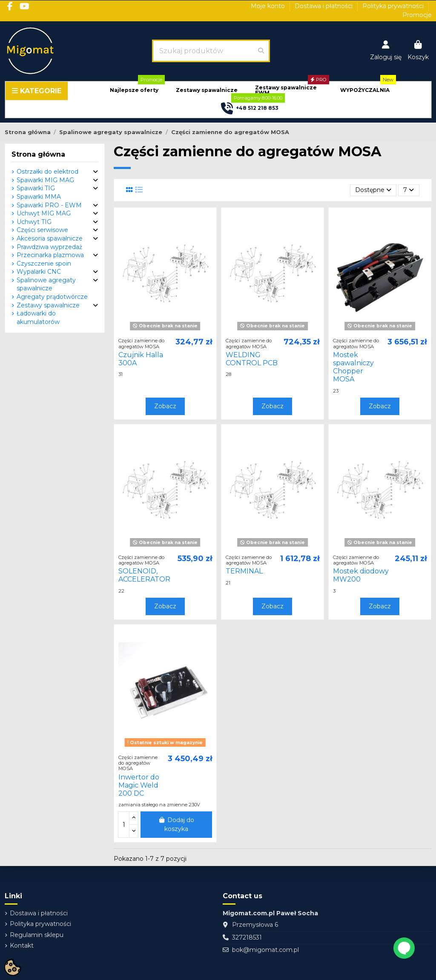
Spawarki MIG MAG (45, 180)
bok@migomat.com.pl (265, 950)
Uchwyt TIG (34, 222)
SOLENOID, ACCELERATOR (144, 575)
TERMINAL (244, 571)
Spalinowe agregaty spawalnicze (46, 284)
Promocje (417, 15)
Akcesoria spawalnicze (50, 238)
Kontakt (22, 946)
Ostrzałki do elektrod (47, 172)
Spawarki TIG (36, 188)
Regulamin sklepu (37, 935)
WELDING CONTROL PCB (252, 359)
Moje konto (269, 6)
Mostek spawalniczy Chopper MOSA (353, 367)
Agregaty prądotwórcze (52, 297)
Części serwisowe (42, 230)
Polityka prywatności (394, 6)
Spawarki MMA (39, 197)
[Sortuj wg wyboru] (373, 191)
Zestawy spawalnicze (48, 305)
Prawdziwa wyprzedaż (49, 247)
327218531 (247, 937)
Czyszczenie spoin (44, 264)
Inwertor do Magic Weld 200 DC (139, 785)
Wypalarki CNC (39, 272)
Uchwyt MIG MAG (44, 213)
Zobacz (165, 406)
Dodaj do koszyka (176, 824)
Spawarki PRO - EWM (49, 205)
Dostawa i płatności (324, 6)
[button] (134, 90)
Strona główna (38, 154)
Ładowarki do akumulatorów (38, 318)
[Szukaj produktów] (261, 51)
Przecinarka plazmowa (50, 255)
